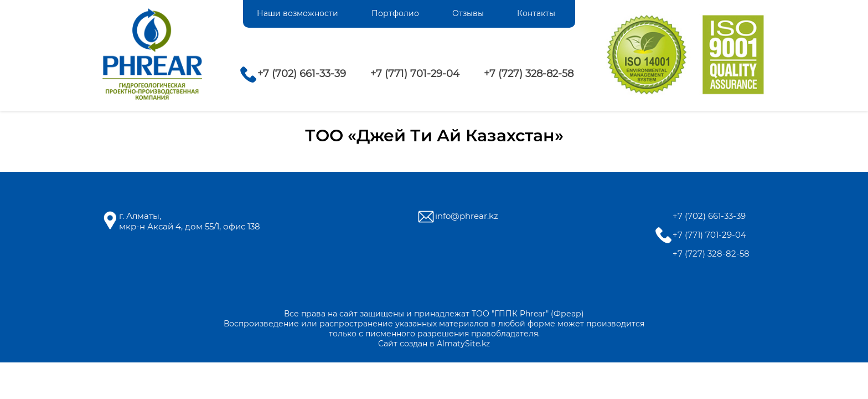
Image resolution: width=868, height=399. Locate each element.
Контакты (536, 13)
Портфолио (395, 13)
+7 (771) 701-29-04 (415, 74)
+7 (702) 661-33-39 (302, 74)
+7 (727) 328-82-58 (529, 74)
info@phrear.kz (467, 216)
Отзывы (468, 13)
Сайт (388, 344)
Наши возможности (298, 13)
